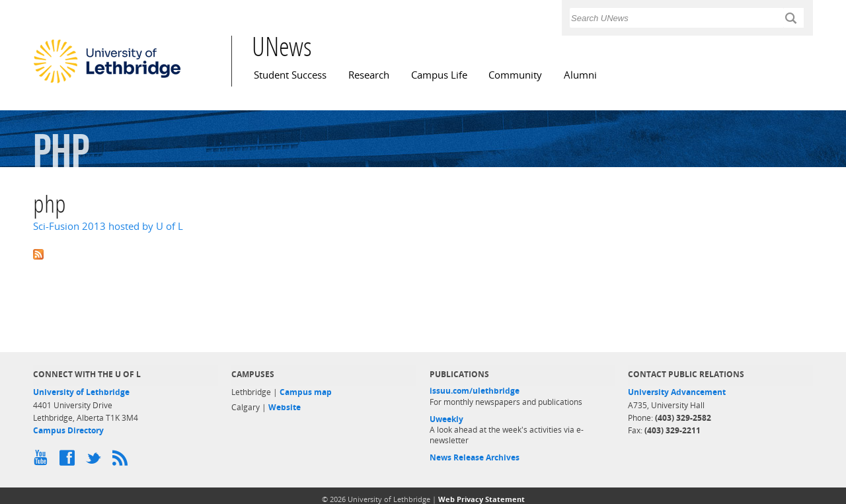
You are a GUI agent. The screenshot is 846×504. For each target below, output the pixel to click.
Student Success (290, 75)
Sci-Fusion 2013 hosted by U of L (108, 226)
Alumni (580, 75)
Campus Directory (68, 430)
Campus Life (439, 75)
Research (369, 75)
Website (285, 407)
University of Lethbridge (81, 392)
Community (515, 75)
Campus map (306, 392)
